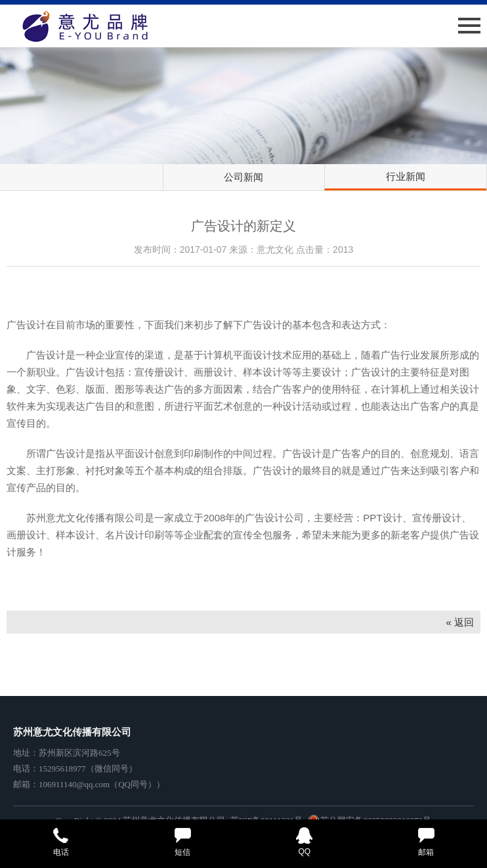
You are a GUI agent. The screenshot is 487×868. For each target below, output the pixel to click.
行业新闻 (406, 176)
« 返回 (460, 622)
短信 (183, 842)
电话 (61, 842)
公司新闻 (243, 177)
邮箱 (427, 842)
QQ (305, 842)
